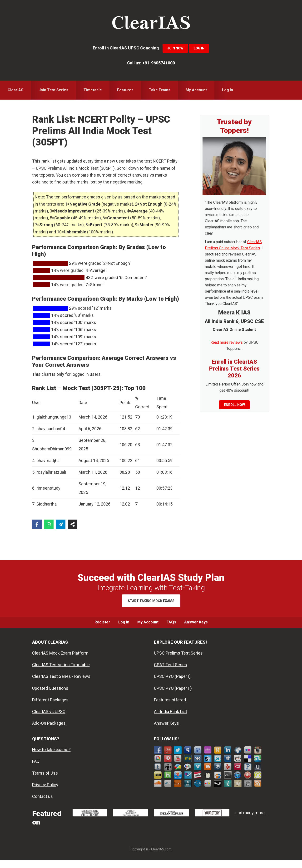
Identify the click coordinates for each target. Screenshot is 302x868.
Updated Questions (50, 696)
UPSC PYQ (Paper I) (172, 684)
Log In (199, 48)
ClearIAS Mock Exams (151, 24)
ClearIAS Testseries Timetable (61, 673)
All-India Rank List (171, 720)
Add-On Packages (49, 731)
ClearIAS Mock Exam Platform (60, 661)
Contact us (42, 804)
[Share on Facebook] (37, 524)
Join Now (175, 48)
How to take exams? (51, 758)
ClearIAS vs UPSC (49, 720)
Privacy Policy (45, 793)
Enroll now (234, 405)
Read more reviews (227, 342)
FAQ (36, 769)
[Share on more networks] (73, 524)
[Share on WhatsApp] (49, 524)
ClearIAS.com (161, 857)
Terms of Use (45, 781)
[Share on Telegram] (61, 524)
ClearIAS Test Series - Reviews (61, 684)
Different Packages (50, 708)
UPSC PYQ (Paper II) (173, 696)
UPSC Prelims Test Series (178, 661)
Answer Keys (166, 731)
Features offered (170, 708)
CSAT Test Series (171, 673)
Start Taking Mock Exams (151, 601)
